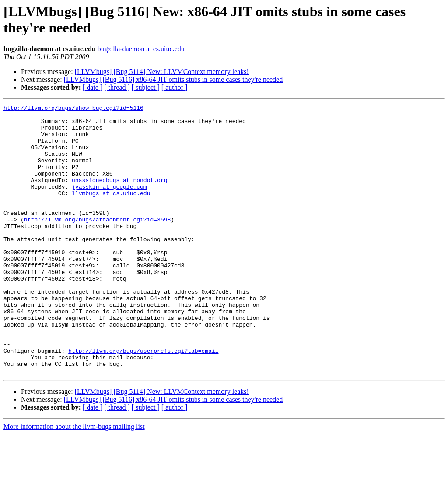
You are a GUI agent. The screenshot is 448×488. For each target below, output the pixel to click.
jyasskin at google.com (109, 204)
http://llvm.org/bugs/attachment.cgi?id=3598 (97, 243)
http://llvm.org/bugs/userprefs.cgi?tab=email (143, 400)
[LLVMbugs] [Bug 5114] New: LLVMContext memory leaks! (162, 72)
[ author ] (175, 87)
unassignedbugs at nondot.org (119, 196)
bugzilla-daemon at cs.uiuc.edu (141, 49)
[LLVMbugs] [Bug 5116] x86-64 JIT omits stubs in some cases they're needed (173, 79)
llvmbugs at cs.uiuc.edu (111, 211)
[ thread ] (117, 87)
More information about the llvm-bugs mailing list (74, 480)
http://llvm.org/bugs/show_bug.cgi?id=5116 (73, 109)
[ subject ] (146, 87)
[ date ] (93, 87)
